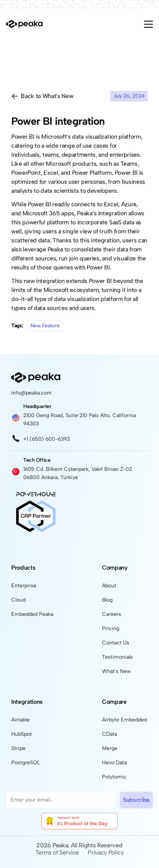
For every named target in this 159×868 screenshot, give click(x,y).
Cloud (18, 600)
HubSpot (22, 734)
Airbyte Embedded (124, 720)
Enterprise (24, 586)
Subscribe (136, 800)
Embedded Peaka (32, 614)
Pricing (111, 628)
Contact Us (116, 643)
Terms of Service (57, 852)
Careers (112, 614)
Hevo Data (114, 763)
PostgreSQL (25, 763)
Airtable (20, 720)
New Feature (45, 326)
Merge (110, 748)
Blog (107, 600)
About (109, 586)
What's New (116, 671)
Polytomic (114, 777)
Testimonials (117, 657)
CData (109, 734)
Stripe (18, 748)
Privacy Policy (106, 852)
